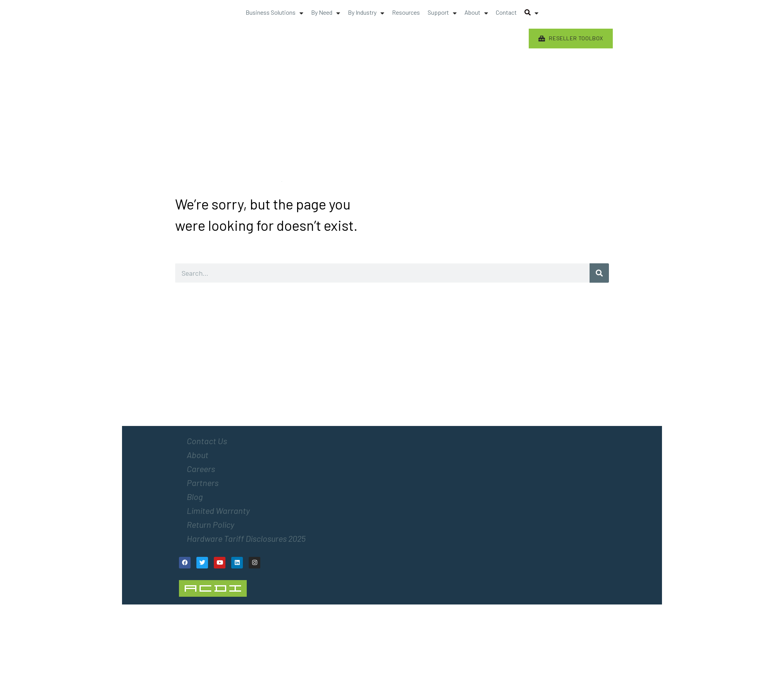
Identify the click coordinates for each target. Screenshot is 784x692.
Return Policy (211, 524)
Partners (203, 483)
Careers (201, 469)
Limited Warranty (218, 510)
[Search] (599, 273)
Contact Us (207, 441)
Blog (195, 496)
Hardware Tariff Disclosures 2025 (246, 538)
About (198, 455)
